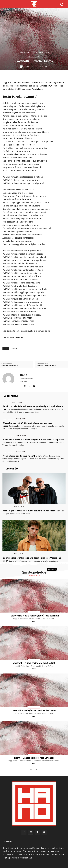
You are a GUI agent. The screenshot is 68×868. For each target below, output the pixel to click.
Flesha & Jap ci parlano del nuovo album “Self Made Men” (29, 511)
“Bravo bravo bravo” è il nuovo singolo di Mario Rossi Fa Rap (30, 440)
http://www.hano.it (26, 379)
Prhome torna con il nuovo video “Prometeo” (24, 456)
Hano (28, 66)
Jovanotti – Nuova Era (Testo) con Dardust (34, 663)
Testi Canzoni (24, 52)
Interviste (7, 507)
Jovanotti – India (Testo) (10, 366)
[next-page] (36, 770)
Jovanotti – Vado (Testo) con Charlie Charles (34, 710)
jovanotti (13, 348)
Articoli (7, 403)
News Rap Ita (8, 419)
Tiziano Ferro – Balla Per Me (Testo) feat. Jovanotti (34, 616)
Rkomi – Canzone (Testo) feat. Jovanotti (34, 758)
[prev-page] (31, 770)
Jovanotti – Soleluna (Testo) (46, 366)
